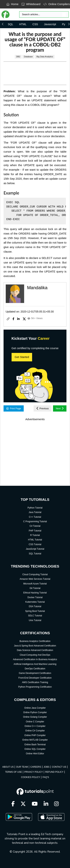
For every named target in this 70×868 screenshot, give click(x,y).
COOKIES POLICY (31, 777)
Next (60, 408)
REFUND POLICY (54, 772)
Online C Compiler (35, 722)
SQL (11, 24)
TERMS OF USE (13, 772)
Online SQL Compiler (35, 749)
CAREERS (36, 767)
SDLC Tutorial (35, 616)
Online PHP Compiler (35, 735)
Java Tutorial (35, 512)
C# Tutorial (35, 526)
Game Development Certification (35, 673)
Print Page (14, 408)
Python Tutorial (35, 508)
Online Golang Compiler (35, 717)
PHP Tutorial (35, 531)
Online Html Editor (35, 754)
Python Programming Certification (35, 687)
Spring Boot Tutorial (35, 611)
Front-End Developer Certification (35, 678)
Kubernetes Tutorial (35, 602)
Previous (43, 408)
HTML (23, 24)
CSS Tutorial (35, 544)
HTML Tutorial (35, 540)
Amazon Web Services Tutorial (35, 579)
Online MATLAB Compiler (35, 740)
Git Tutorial (35, 588)
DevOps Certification (35, 669)
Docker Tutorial (35, 597)
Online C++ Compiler (35, 726)
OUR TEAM (22, 767)
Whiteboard (31, 4)
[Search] (44, 14)
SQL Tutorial (35, 554)
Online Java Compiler (35, 708)
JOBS (47, 767)
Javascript (50, 24)
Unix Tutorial (35, 620)
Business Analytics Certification (35, 641)
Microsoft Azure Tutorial (35, 584)
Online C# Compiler (35, 731)
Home (12, 4)
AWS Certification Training (35, 682)
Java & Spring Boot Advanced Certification (35, 646)
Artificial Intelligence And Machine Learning (35, 664)
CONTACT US (59, 767)
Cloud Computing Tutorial (35, 574)
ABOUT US (8, 767)
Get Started (22, 357)
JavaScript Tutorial (35, 549)
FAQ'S (46, 777)
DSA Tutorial (35, 606)
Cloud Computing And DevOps (35, 655)
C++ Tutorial (35, 517)
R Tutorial (35, 535)
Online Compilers (57, 4)
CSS (35, 24)
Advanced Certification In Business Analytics (35, 659)
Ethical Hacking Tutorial (35, 593)
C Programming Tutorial (35, 521)
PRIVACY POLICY (34, 772)
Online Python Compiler (35, 712)
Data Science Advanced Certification (35, 650)
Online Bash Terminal (35, 745)
